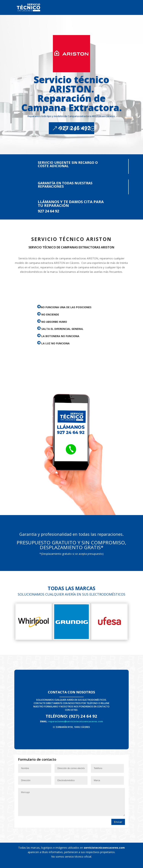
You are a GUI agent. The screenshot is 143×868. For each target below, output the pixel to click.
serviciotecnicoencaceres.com (104, 848)
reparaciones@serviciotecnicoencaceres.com (76, 721)
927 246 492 (75, 139)
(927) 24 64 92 (83, 716)
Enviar (118, 822)
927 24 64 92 (48, 211)
